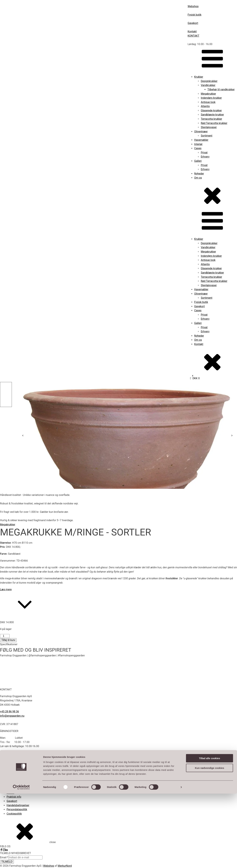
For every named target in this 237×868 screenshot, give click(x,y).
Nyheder (199, 174)
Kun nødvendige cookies (210, 842)
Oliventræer (201, 132)
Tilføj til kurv (8, 640)
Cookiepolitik (14, 814)
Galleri (198, 161)
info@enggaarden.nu (12, 716)
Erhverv (205, 157)
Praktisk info (14, 797)
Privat (204, 153)
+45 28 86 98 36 (9, 712)
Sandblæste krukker (212, 115)
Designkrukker (209, 81)
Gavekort (199, 306)
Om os (198, 178)
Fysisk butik (201, 302)
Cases (198, 148)
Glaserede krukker (211, 110)
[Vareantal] (5, 636)
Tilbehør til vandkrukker (221, 89)
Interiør (198, 144)
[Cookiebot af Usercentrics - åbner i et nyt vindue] (21, 862)
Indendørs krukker (211, 98)
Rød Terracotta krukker (214, 123)
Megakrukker (208, 94)
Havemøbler (201, 140)
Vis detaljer (171, 862)
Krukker (199, 77)
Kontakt (199, 344)
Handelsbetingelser (18, 805)
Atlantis (205, 106)
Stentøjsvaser (209, 127)
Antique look (208, 102)
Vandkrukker (208, 85)
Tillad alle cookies (210, 833)
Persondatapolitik (17, 809)
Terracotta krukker (211, 119)
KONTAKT (193, 36)
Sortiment (207, 136)
